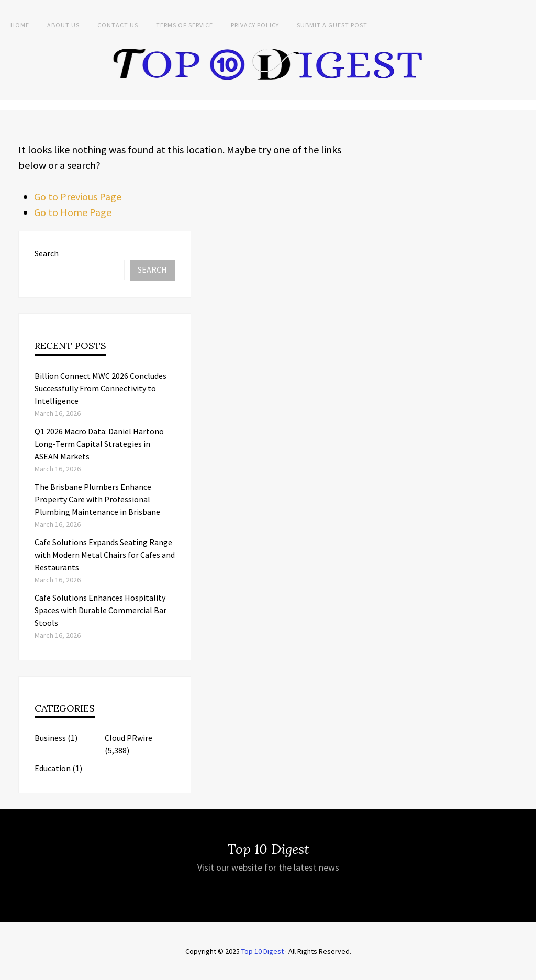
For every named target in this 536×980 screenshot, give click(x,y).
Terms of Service (185, 25)
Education (53, 768)
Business (50, 738)
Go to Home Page (73, 212)
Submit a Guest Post (332, 25)
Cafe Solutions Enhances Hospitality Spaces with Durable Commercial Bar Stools (100, 610)
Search (47, 253)
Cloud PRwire (129, 738)
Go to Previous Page (78, 196)
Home (20, 25)
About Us (63, 25)
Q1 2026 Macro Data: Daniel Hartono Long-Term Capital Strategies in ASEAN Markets (99, 444)
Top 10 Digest (263, 951)
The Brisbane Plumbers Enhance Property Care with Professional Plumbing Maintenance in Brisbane (97, 499)
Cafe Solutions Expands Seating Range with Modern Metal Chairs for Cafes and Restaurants (105, 555)
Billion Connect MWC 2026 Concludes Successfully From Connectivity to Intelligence (100, 388)
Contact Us (118, 25)
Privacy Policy (255, 25)
